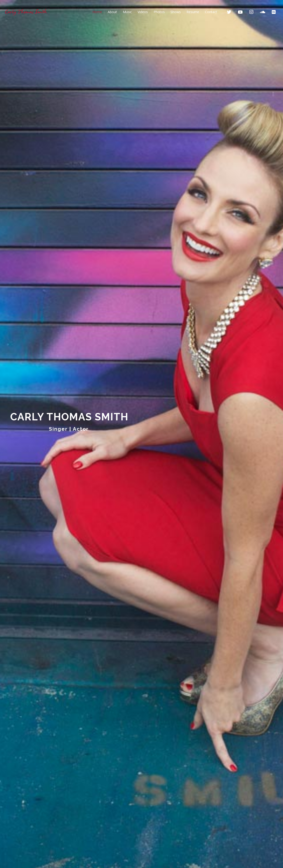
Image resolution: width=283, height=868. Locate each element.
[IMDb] (274, 12)
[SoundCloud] (262, 12)
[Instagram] (251, 12)
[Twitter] (229, 12)
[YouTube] (240, 12)
